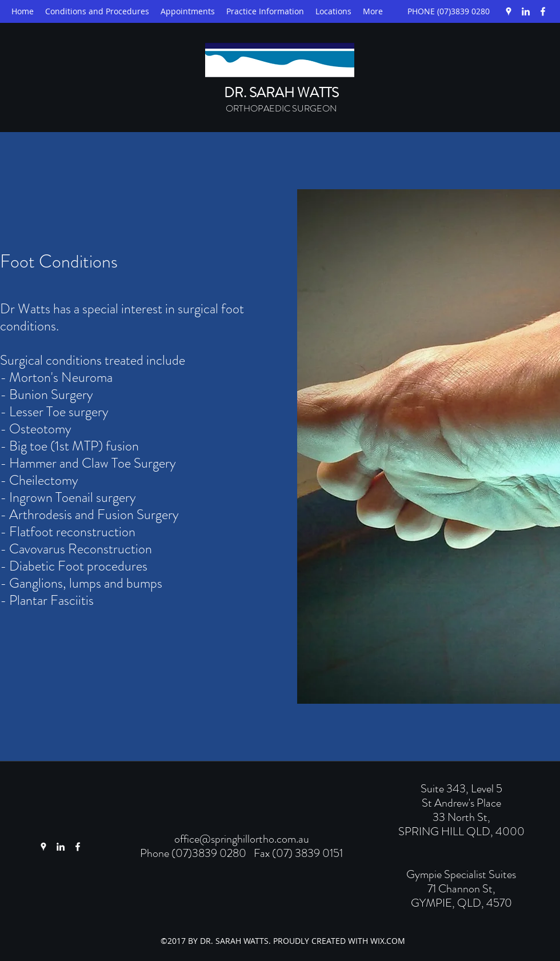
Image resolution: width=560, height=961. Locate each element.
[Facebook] (543, 11)
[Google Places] (509, 11)
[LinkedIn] (526, 11)
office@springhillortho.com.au (242, 839)
